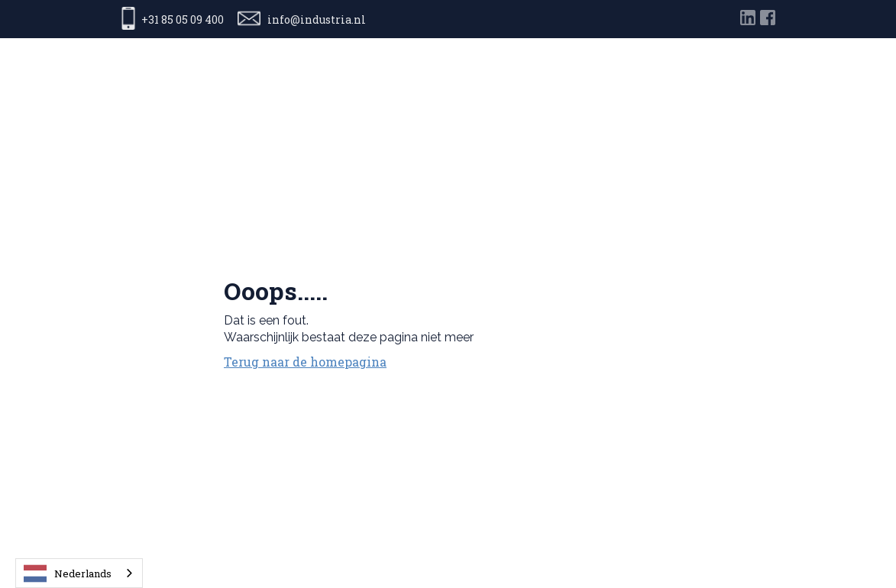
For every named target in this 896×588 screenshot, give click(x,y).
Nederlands (68, 573)
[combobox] (79, 573)
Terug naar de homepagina (305, 362)
